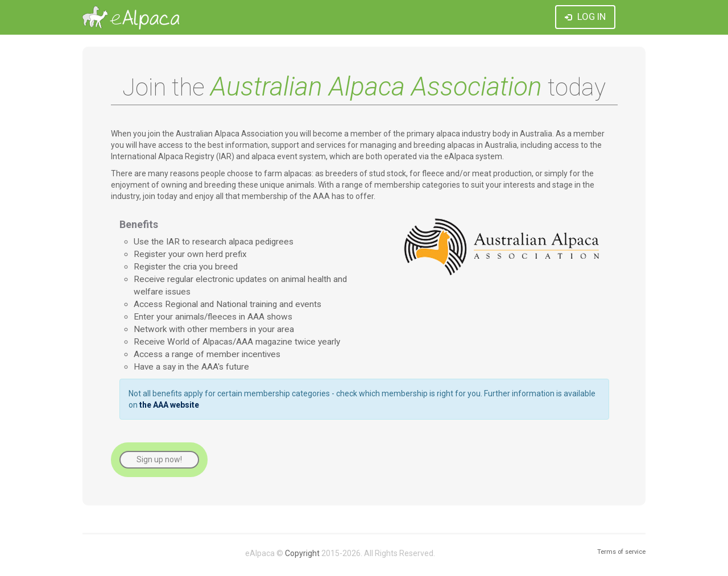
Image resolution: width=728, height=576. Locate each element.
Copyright (302, 553)
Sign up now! (159, 459)
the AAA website (169, 405)
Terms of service (621, 552)
